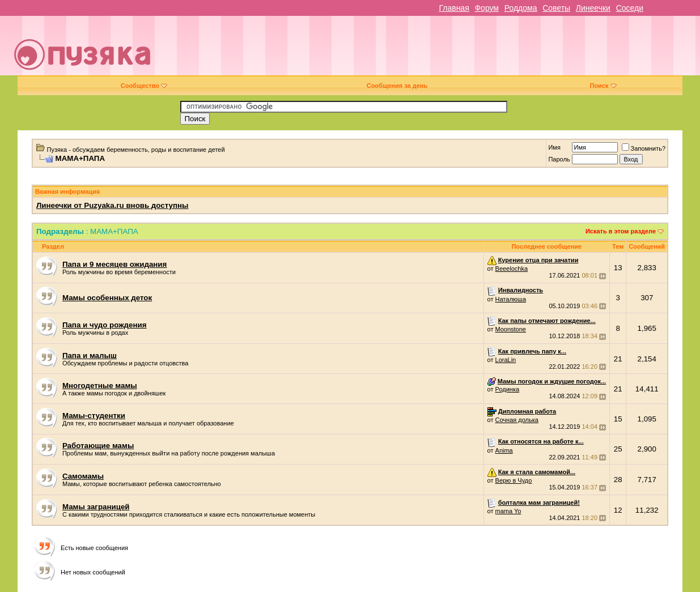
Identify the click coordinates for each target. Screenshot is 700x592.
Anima (504, 450)
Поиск (603, 86)
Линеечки (593, 8)
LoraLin (506, 360)
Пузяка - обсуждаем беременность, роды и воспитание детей (136, 150)
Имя (554, 147)
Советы (556, 8)
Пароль (559, 159)
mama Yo (508, 511)
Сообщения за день (397, 86)
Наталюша (511, 299)
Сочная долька (517, 420)
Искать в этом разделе (621, 231)
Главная (454, 8)
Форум (487, 8)
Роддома (521, 8)
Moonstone (511, 329)
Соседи (630, 8)
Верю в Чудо (514, 480)
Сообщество (144, 86)
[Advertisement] (430, 50)
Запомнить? (644, 148)
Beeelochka (512, 269)
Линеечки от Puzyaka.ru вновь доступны (113, 205)
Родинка (508, 389)
